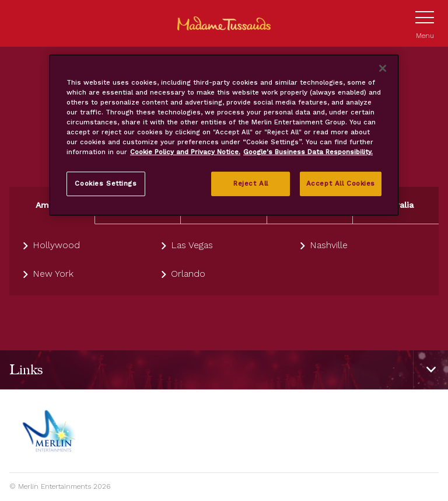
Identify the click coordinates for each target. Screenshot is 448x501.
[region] (224, 135)
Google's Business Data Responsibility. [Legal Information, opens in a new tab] (308, 152)
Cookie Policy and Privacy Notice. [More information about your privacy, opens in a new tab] (185, 152)
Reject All (251, 183)
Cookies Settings (106, 183)
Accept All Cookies (341, 183)
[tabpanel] (224, 260)
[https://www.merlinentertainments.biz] (50, 431)
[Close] (383, 68)
